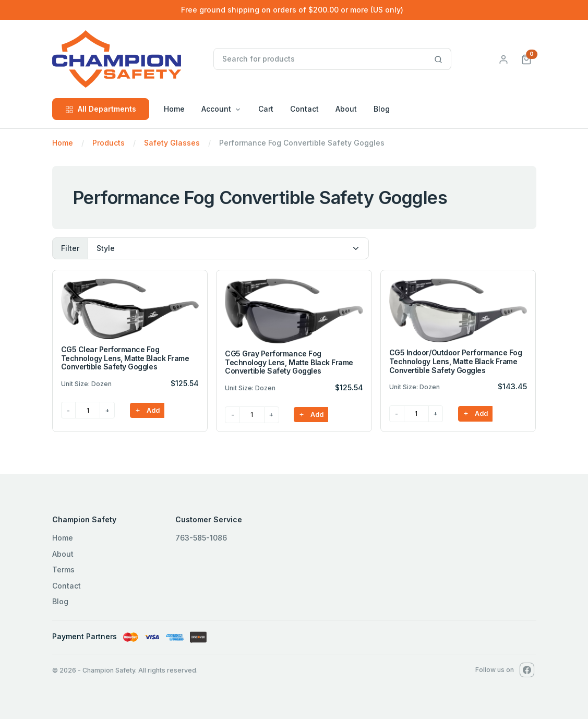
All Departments (101, 109)
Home (174, 109)
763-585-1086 (201, 538)
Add (147, 410)
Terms (63, 570)
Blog (382, 109)
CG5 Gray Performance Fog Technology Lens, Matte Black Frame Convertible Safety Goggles (289, 362)
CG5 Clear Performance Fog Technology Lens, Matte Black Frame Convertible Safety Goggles (125, 358)
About (346, 109)
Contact (304, 109)
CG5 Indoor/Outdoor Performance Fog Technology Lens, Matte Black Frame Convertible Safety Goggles (456, 361)
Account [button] (216, 109)
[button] (526, 59)
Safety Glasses (172, 143)
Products (109, 143)
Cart (266, 109)
